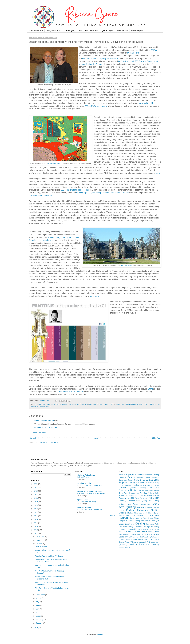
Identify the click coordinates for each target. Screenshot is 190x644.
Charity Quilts (133, 480)
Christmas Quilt (146, 480)
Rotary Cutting (128, 527)
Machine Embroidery (137, 510)
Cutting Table (147, 488)
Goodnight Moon (54, 163)
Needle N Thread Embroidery (90, 491)
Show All (113, 515)
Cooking (132, 483)
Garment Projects (137, 31)
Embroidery (123, 496)
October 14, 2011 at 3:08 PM (46, 427)
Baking (156, 475)
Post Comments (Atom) (50, 442)
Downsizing (84, 404)
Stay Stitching (141, 534)
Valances (128, 540)
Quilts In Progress (108, 31)
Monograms (139, 515)
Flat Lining (143, 498)
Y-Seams (134, 542)
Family (150, 496)
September (40, 595)
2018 (36, 509)
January (39, 623)
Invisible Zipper (146, 504)
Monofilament (124, 516)
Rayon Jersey (150, 524)
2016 (36, 516)
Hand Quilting (142, 501)
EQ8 (146, 493)
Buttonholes (123, 480)
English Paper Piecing (137, 496)
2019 (36, 505)
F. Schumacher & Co (66, 392)
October (39, 544)
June (38, 605)
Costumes (141, 482)
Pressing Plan (139, 521)
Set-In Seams (149, 529)
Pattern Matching (136, 518)
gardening (123, 544)
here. (158, 173)
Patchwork (124, 518)
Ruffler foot (138, 527)
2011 (36, 533)
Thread (128, 537)
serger (121, 547)
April (38, 612)
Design (134, 490)
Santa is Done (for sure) (87, 502)
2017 (36, 512)
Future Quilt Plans (122, 31)
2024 (36, 487)
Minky (145, 513)
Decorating (124, 490)
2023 (36, 491)
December (40, 536)
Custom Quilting (128, 488)
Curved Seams (146, 485)
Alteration (122, 475)
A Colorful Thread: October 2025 (90, 485)
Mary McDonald (146, 103)
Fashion (156, 496)
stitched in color (84, 483)
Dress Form (123, 493)
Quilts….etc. (83, 500)
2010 (36, 627)
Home (95, 438)
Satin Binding (154, 527)
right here (95, 296)
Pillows (157, 518)
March (39, 616)
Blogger (100, 634)
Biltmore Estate (127, 266)
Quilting (140, 523)
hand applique (136, 544)
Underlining (147, 537)
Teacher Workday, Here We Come (49, 556)
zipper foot (128, 547)
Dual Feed (139, 493)
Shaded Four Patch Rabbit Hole (90, 510)
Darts (157, 488)
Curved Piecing (132, 485)
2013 (36, 526)
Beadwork (123, 477)
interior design (120, 404)
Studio (121, 537)
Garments (131, 501)
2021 (36, 498)
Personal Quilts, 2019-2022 (73, 31)
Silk (129, 534)
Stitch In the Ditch (153, 534)
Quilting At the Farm (86, 475)
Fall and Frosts (83, 477)
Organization (154, 515)
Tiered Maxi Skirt (137, 537)
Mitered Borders (154, 513)
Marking (130, 513)
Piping (121, 521)
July (38, 602)
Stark (150, 389)
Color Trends (56, 404)
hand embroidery (152, 545)
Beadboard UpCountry (44, 420)
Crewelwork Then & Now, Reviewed (91, 493)
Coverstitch (150, 483)
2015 (36, 519)
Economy (93, 404)
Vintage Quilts (137, 539)
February (40, 619)
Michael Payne (134, 53)
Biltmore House (45, 404)
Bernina (132, 477)
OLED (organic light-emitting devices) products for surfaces (102, 193)
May (38, 609)
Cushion (157, 485)
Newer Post (34, 438)
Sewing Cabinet (140, 532)
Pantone (42, 407)
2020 (36, 501)
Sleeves (134, 534)
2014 (36, 523)
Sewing (130, 532)
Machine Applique (145, 507)
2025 (36, 484)
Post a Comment (39, 433)
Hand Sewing (154, 501)
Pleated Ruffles (128, 521)
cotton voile (155, 542)
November (40, 540)
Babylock (150, 475)
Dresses (132, 493)
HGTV (112, 404)
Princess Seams (150, 521)
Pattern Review (148, 518)
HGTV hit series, (101, 58)
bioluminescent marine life (41, 195)
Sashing (146, 527)
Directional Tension (152, 490)
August (39, 598)
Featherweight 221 (127, 498)
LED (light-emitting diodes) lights (75, 190)
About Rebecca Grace (36, 31)
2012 (36, 530)
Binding (140, 477)
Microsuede (138, 513)
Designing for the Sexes (70, 404)
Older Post (156, 438)
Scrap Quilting (132, 529)
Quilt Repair (130, 524)
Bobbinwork (155, 477)
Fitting (137, 498)
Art (136, 475)
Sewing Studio (153, 532)
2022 (36, 494)
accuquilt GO (144, 542)
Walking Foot (149, 539)
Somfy (80, 392)
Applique (130, 475)
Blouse (147, 477)
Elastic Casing (154, 493)
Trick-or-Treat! (41, 547)
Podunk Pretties (84, 508)
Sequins (141, 529)
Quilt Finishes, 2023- (92, 31)
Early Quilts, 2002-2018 (54, 31)
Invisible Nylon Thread (129, 504)
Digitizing (141, 490)
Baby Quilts (142, 475)
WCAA (154, 50)
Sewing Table (123, 534)
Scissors (122, 529)
